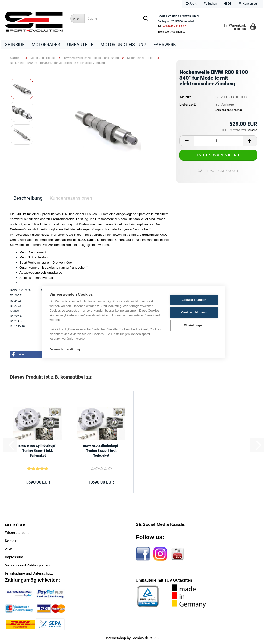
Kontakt (11, 541)
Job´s (191, 4)
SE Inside (15, 45)
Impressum (14, 557)
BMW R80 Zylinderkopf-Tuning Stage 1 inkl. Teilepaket (101, 451)
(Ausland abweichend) (229, 110)
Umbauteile (80, 45)
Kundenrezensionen (71, 198)
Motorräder (46, 45)
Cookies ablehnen (194, 313)
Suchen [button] (211, 4)
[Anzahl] (218, 141)
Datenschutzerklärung (65, 349)
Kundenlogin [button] (249, 4)
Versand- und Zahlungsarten (27, 565)
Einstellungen (194, 325)
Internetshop (116, 638)
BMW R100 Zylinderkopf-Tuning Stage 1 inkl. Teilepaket (38, 451)
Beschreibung (28, 198)
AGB (9, 549)
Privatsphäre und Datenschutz (29, 573)
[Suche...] (77, 18)
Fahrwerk (165, 45)
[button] (228, 4)
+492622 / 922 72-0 (175, 26)
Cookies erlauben (194, 300)
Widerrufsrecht (17, 533)
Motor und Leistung (123, 45)
